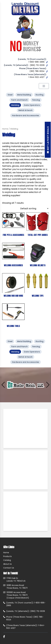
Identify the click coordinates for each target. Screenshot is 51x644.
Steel (10, 95)
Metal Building (24, 95)
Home (5, 129)
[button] (48, 385)
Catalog (7, 560)
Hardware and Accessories (26, 115)
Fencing (36, 100)
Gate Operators (32, 105)
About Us (7, 564)
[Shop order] (34, 209)
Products (7, 556)
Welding (15, 105)
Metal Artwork (26, 110)
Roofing (40, 95)
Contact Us (9, 568)
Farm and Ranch (19, 100)
